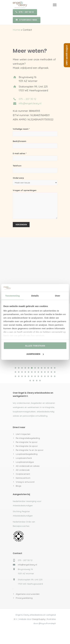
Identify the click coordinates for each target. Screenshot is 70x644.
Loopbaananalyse (25, 462)
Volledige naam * (35, 132)
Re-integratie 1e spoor (27, 442)
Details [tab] (35, 296)
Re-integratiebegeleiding (28, 438)
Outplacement (23, 474)
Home (16, 30)
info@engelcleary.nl (30, 103)
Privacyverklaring (24, 598)
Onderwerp (35, 181)
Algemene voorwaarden (28, 594)
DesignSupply (39, 619)
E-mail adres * (35, 156)
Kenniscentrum (23, 478)
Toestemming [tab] (12, 296)
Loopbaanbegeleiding (27, 454)
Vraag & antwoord (25, 482)
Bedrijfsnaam (35, 144)
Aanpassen (35, 354)
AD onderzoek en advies (28, 466)
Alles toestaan (35, 346)
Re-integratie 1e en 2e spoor (30, 450)
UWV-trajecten (23, 434)
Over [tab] (58, 296)
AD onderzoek (23, 470)
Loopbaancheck (24, 458)
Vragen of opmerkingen (35, 204)
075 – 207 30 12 (27, 99)
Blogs (19, 486)
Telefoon (35, 169)
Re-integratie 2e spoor (27, 446)
